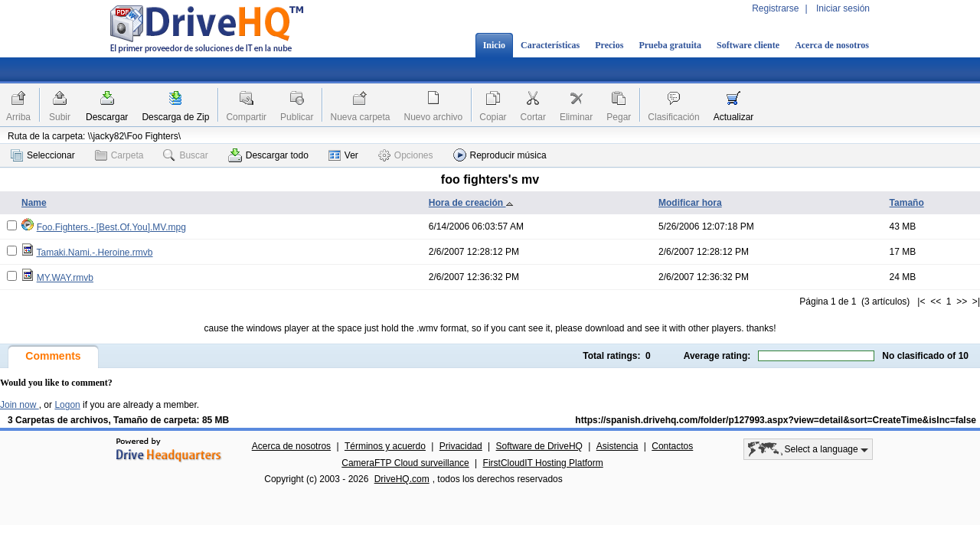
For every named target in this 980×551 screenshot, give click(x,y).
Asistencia (617, 446)
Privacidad (461, 446)
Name (34, 203)
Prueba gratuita (670, 45)
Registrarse (775, 8)
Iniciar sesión (843, 8)
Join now (20, 405)
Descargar (107, 117)
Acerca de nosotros (832, 45)
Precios (609, 45)
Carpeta (119, 155)
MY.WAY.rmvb (65, 278)
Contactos (672, 446)
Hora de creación (471, 203)
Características (550, 45)
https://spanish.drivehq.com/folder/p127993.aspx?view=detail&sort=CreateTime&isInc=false (776, 420)
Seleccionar (43, 155)
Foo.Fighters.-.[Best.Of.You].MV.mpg (111, 227)
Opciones (406, 155)
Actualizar (734, 117)
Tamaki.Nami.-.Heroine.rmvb (94, 253)
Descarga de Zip (175, 117)
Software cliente (748, 45)
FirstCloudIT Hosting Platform (543, 463)
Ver (343, 155)
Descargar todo (268, 155)
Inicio (494, 45)
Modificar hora (690, 203)
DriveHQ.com (402, 479)
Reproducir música (500, 155)
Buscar (185, 155)
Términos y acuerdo (385, 446)
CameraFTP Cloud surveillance (405, 463)
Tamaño (907, 203)
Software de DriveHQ (539, 446)
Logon (67, 405)
